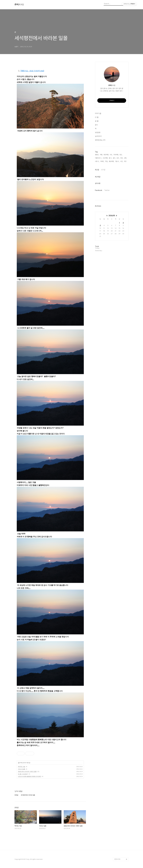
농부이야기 (98, 136)
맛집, (107, 161)
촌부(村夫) (19, 4)
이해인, (102, 161)
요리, (118, 158)
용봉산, (97, 155)
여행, (101, 155)
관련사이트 (117, 859)
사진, (122, 161)
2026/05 (112, 216)
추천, (125, 161)
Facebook (99, 190)
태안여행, (106, 155)
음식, (114, 158)
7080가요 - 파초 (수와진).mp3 (32, 71)
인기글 (103, 170)
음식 (96, 125)
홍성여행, (111, 161)
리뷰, (122, 158)
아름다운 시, (98, 158)
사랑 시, (97, 161)
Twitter (107, 190)
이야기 (98, 113)
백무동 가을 (22, 767)
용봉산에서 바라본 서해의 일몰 (27, 772)
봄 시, (110, 158)
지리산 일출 (22, 769)
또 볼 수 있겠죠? (23, 774)
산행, (125, 158)
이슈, (111, 155)
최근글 (97, 170)
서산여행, (105, 158)
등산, (121, 155)
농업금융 (98, 132)
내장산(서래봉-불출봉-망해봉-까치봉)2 (30, 776)
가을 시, (117, 161)
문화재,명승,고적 (100, 140)
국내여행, (116, 155)
